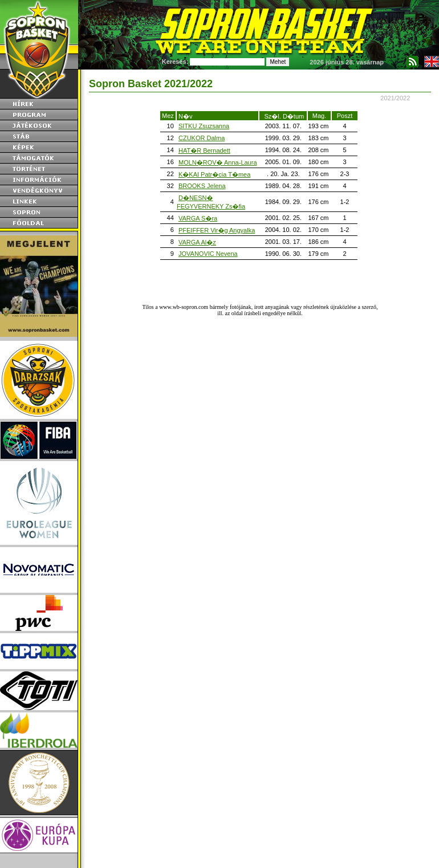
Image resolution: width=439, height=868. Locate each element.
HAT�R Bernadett (204, 150)
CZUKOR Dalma (202, 138)
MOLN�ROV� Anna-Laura (218, 162)
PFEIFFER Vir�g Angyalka (217, 230)
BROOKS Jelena (202, 186)
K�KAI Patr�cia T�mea (214, 174)
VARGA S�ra (198, 218)
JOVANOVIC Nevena (208, 254)
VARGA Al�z (197, 242)
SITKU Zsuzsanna (204, 126)
